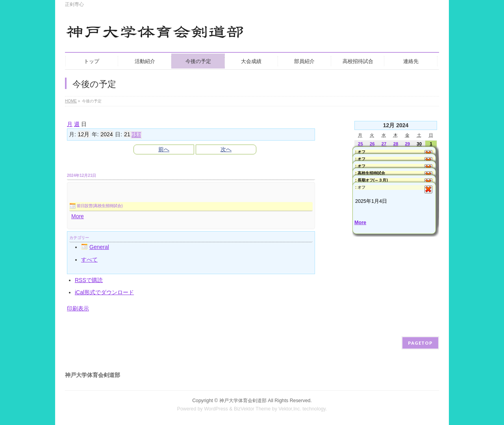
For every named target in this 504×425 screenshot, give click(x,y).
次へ (226, 149)
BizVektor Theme (252, 409)
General (95, 247)
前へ (164, 149)
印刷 (78, 308)
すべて (89, 260)
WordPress (216, 409)
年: (95, 134)
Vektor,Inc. (290, 409)
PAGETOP (420, 343)
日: (119, 134)
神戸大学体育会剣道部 (243, 401)
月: (72, 134)
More (78, 216)
